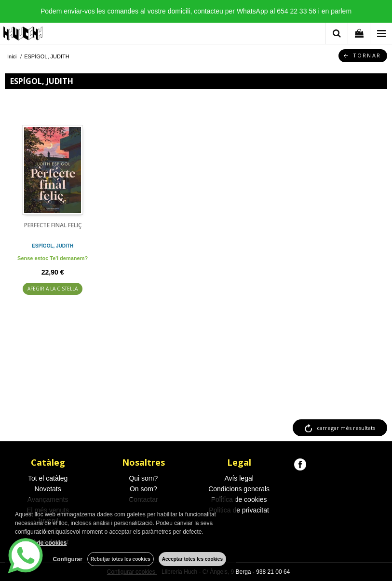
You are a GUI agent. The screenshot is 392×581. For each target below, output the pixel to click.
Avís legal (239, 478)
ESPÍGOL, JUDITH (53, 246)
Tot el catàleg (48, 478)
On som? (143, 489)
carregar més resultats (346, 428)
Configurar (68, 559)
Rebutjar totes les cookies (121, 559)
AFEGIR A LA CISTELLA (53, 289)
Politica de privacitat (239, 510)
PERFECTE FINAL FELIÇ (53, 225)
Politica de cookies (239, 499)
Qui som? (143, 478)
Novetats (48, 489)
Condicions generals (239, 489)
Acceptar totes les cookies (192, 559)
